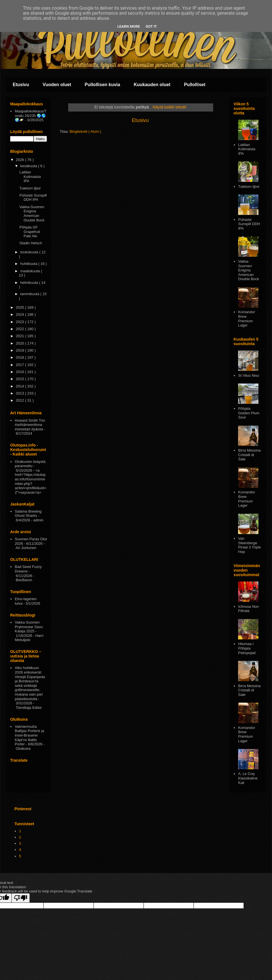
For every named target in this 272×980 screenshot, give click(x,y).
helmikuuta (30, 283)
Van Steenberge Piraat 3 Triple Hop (249, 545)
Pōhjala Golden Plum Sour (249, 413)
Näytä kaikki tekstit (169, 107)
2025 (20, 307)
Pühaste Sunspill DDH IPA (33, 198)
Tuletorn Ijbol (30, 188)
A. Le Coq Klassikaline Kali (248, 778)
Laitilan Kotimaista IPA (30, 177)
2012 (20, 400)
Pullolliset (195, 85)
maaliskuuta (31, 271)
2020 (20, 343)
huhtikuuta (29, 264)
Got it (151, 26)
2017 (20, 365)
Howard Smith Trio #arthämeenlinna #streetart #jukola (30, 425)
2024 (20, 314)
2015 (20, 379)
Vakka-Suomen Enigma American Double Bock (32, 214)
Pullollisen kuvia (102, 85)
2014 (20, 386)
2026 (20, 160)
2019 (20, 350)
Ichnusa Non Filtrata (248, 609)
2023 (20, 322)
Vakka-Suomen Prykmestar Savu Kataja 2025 (29, 627)
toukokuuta (30, 252)
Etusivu (21, 85)
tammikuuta (30, 294)
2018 (20, 357)
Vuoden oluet (57, 85)
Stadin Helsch (31, 243)
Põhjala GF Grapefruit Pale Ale (30, 232)
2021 (20, 336)
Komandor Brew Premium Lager (247, 319)
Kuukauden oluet (152, 85)
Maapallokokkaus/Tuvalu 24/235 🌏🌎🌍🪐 (31, 116)
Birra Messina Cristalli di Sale (249, 455)
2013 (20, 393)
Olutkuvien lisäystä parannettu (30, 464)
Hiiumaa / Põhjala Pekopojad (247, 648)
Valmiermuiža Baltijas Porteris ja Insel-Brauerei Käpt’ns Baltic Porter (29, 735)
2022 (20, 329)
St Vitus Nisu (249, 375)
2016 (20, 372)
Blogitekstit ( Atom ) (85, 131)
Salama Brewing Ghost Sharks (28, 514)
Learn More (129, 26)
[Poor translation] (21, 898)
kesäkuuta (29, 166)
